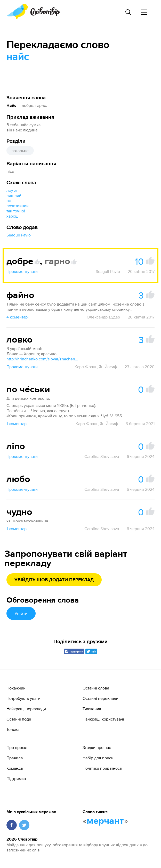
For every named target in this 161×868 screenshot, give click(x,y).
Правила (15, 758)
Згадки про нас (97, 747)
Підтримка (16, 778)
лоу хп (13, 190)
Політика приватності (102, 768)
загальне (20, 151)
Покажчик (16, 688)
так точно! (16, 211)
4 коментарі (18, 317)
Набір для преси (98, 758)
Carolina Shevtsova (102, 456)
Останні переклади (100, 698)
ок (9, 201)
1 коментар (17, 424)
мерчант (105, 821)
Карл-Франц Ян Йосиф (96, 367)
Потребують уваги (23, 698)
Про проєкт (17, 747)
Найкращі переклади (26, 709)
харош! (13, 216)
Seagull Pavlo (19, 235)
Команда (15, 768)
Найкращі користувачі (103, 719)
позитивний (18, 206)
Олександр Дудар (103, 317)
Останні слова (96, 688)
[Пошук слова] (128, 12)
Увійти (21, 613)
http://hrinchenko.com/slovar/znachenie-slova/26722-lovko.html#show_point (43, 359)
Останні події (19, 719)
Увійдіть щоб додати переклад (54, 580)
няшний (14, 195)
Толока (13, 729)
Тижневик (92, 709)
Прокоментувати (22, 271)
